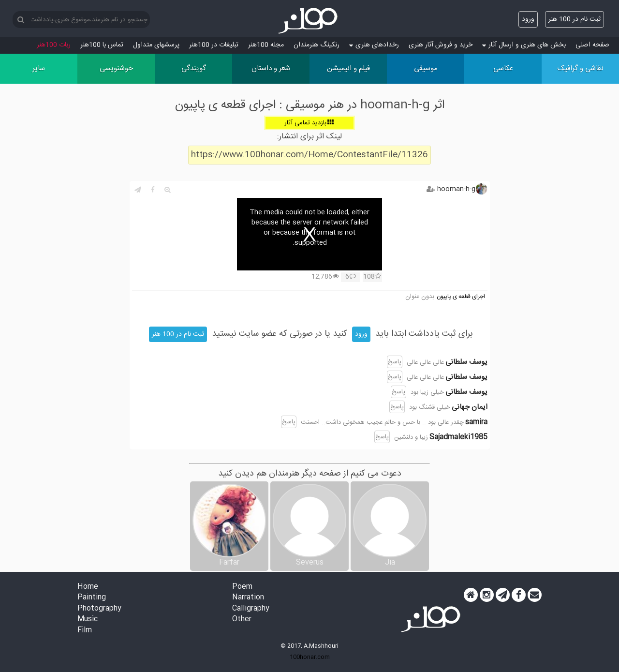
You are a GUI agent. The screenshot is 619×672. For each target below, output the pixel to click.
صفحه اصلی (592, 45)
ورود (528, 19)
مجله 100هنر (266, 45)
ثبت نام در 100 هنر (575, 19)
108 (372, 277)
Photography (99, 609)
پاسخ (395, 362)
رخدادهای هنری (374, 45)
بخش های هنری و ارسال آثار (524, 45)
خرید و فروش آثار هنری (441, 45)
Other (242, 620)
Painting (92, 598)
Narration (248, 598)
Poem (242, 587)
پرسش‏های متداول (156, 45)
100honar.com (310, 657)
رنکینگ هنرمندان (317, 45)
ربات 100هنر (54, 45)
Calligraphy (251, 609)
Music (88, 620)
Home (88, 587)
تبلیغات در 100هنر (214, 45)
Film (85, 631)
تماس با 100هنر (102, 45)
